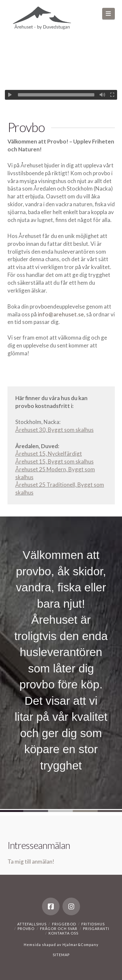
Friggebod (64, 924)
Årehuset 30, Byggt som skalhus (54, 430)
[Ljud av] (102, 95)
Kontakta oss (63, 933)
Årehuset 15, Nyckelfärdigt (49, 454)
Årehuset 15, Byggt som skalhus (54, 461)
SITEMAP (61, 955)
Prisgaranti (96, 929)
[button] (108, 14)
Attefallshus (32, 924)
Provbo (26, 929)
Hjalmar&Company (80, 945)
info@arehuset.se (61, 314)
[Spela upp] (10, 95)
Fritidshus (93, 924)
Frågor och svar (59, 929)
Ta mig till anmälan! (31, 862)
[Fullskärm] (112, 95)
